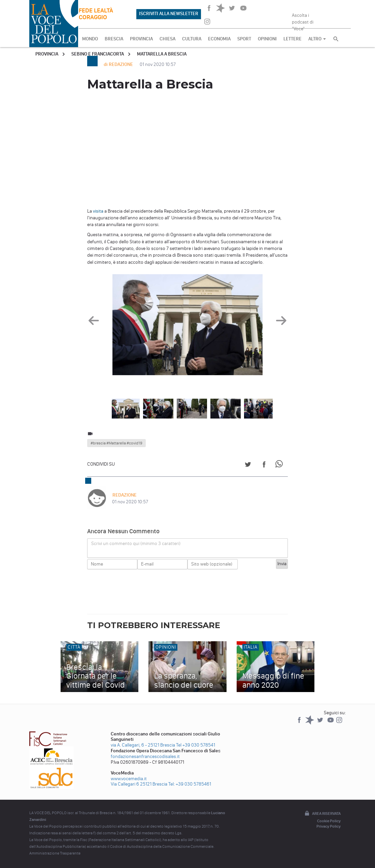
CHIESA (167, 39)
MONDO (90, 39)
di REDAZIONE (119, 64)
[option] (188, 326)
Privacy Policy (329, 826)
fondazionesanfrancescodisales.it (145, 756)
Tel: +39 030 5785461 (190, 784)
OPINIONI (267, 39)
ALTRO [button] (317, 39)
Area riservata (322, 814)
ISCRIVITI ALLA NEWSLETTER (169, 14)
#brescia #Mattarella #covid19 (116, 443)
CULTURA (192, 39)
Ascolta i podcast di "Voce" (303, 20)
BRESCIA (114, 39)
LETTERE (293, 39)
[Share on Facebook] (264, 465)
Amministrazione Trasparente (55, 853)
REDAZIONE (124, 495)
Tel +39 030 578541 (196, 745)
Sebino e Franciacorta (98, 54)
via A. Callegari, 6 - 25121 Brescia (143, 745)
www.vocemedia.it (129, 779)
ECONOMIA (219, 39)
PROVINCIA (141, 39)
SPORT (244, 39)
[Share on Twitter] (248, 465)
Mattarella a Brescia (162, 54)
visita (98, 211)
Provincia (47, 54)
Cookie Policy (329, 821)
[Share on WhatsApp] (280, 465)
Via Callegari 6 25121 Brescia (139, 784)
